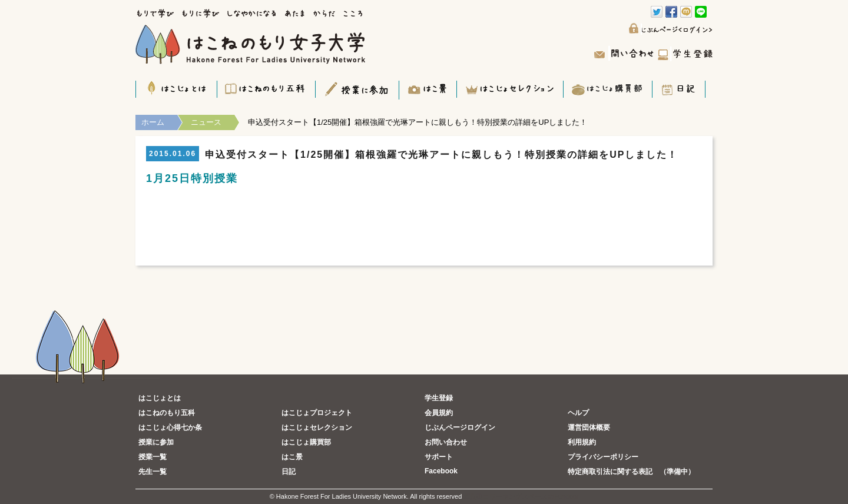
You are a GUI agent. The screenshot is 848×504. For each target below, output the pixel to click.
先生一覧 (153, 472)
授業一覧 (153, 457)
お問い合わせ (446, 442)
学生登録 (439, 398)
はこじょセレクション (317, 427)
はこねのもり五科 (167, 413)
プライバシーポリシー (603, 457)
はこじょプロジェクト (317, 413)
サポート (439, 457)
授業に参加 (156, 442)
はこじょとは (160, 398)
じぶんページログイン (460, 427)
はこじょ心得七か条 (170, 427)
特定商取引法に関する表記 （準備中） (631, 472)
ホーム (153, 122)
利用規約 (582, 442)
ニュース (206, 122)
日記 (289, 472)
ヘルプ (578, 413)
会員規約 (439, 413)
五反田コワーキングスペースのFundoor (521, 496)
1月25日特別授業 (192, 178)
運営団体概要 (589, 427)
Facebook (441, 471)
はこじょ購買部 (306, 442)
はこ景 (292, 457)
